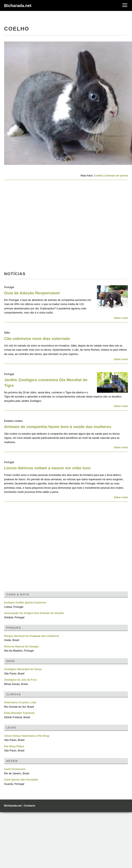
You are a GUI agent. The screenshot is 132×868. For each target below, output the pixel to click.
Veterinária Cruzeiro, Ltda (20, 702)
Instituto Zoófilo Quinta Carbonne (25, 603)
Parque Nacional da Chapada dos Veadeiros (32, 636)
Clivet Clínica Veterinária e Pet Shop (27, 736)
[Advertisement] (39, 227)
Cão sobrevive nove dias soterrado (37, 339)
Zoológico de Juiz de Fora (20, 680)
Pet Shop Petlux (14, 746)
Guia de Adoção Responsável (32, 293)
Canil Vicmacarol (15, 769)
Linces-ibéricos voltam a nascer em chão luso (47, 468)
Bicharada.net (18, 6)
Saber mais (121, 318)
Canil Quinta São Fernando (21, 780)
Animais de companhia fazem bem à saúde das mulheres (58, 427)
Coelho (98, 176)
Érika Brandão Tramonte (19, 713)
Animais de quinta (117, 176)
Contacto (29, 806)
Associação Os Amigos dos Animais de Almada (34, 613)
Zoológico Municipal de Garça (23, 669)
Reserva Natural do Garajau (21, 646)
